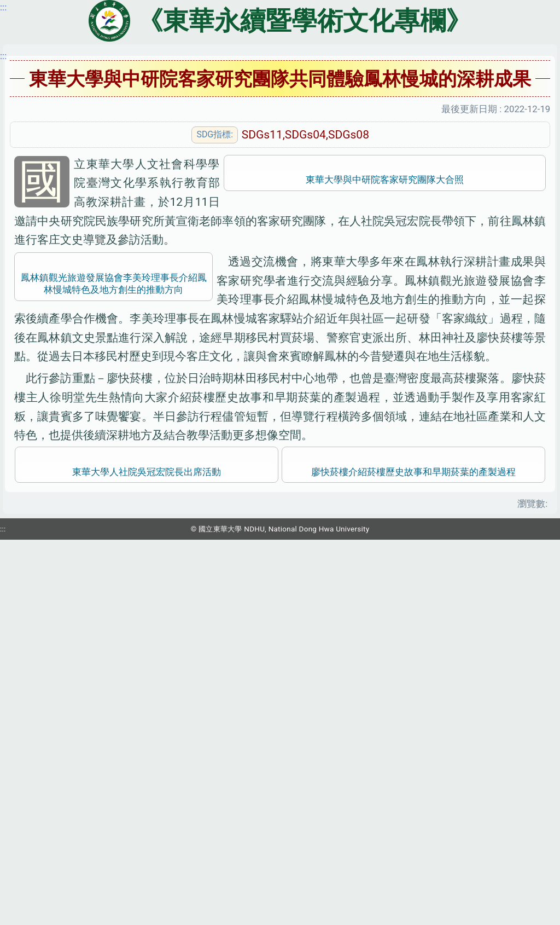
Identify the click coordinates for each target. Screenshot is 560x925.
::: (3, 56)
